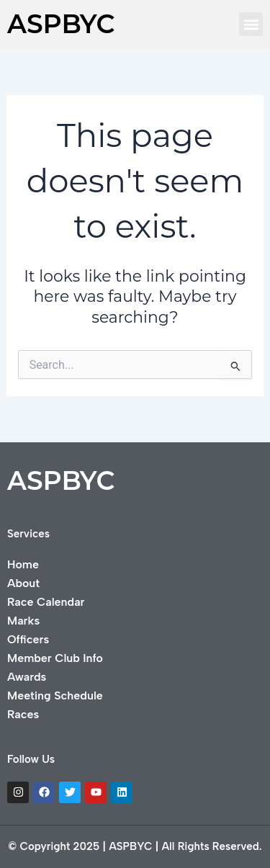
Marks (23, 621)
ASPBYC (61, 24)
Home (23, 564)
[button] (251, 24)
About (23, 583)
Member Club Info (55, 658)
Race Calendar (46, 602)
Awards (27, 677)
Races (23, 714)
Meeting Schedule (55, 695)
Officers (28, 639)
